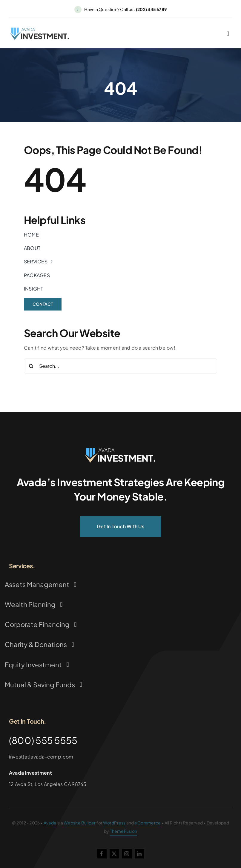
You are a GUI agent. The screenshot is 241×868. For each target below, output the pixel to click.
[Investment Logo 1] (40, 31)
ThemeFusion (123, 831)
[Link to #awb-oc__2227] (228, 35)
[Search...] (120, 366)
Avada (50, 823)
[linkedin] (139, 854)
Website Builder (80, 823)
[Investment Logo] (121, 450)
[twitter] (114, 854)
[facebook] (102, 854)
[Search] (31, 366)
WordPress (114, 823)
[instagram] (127, 854)
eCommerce (148, 823)
